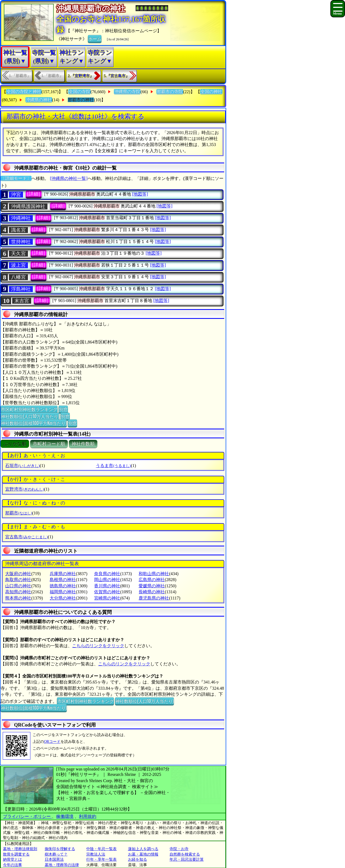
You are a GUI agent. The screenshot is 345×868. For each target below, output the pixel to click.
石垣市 (22, 466)
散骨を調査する (16, 854)
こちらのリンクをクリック (98, 646)
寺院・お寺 (179, 849)
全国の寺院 (79, 92)
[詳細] (34, 194)
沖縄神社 (21, 218)
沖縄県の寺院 (127, 92)
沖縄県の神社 (39, 100)
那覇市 (19, 513)
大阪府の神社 (18, 574)
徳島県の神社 (63, 586)
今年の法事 (12, 865)
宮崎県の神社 (107, 598)
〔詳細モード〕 (16, 178)
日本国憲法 (54, 859)
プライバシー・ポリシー (27, 816)
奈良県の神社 (107, 574)
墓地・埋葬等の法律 (62, 865)
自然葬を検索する (185, 854)
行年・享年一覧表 (101, 859)
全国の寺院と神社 (24, 92)
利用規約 (88, 816)
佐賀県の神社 (107, 592)
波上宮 (18, 265)
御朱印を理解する (60, 849)
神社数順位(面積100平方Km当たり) (34, 423)
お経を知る (138, 859)
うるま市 (113, 466)
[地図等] (140, 194)
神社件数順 (83, 444)
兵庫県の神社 (63, 574)
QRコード (52, 742)
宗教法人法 (96, 854)
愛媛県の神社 (152, 586)
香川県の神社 (107, 586)
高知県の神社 (18, 592)
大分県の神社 (63, 598)
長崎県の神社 (152, 592)
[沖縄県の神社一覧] (69, 178)
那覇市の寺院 (170, 92)
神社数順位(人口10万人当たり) (30, 416)
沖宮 (16, 195)
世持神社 (21, 242)
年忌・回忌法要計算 (187, 859)
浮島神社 (21, 289)
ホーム (95, 38)
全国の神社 (211, 92)
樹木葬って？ (56, 854)
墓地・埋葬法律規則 (20, 849)
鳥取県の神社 (18, 580)
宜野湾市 (25, 489)
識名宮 (18, 230)
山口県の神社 (18, 586)
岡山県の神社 (107, 580)
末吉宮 (22, 301)
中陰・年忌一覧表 (101, 849)
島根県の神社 (63, 580)
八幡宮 (18, 277)
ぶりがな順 (15, 444)
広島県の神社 (152, 580)
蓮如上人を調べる (143, 849)
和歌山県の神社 (154, 574)
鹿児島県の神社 (154, 598)
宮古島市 (26, 537)
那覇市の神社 (81, 100)
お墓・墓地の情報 (143, 854)
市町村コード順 (49, 444)
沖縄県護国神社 (28, 206)
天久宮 (18, 254)
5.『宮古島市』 (117, 76)
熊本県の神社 (18, 598)
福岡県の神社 (63, 592)
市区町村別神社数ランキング (29, 409)
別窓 (63, 409)
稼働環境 (65, 816)
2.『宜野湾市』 (81, 76)
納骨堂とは (12, 859)
